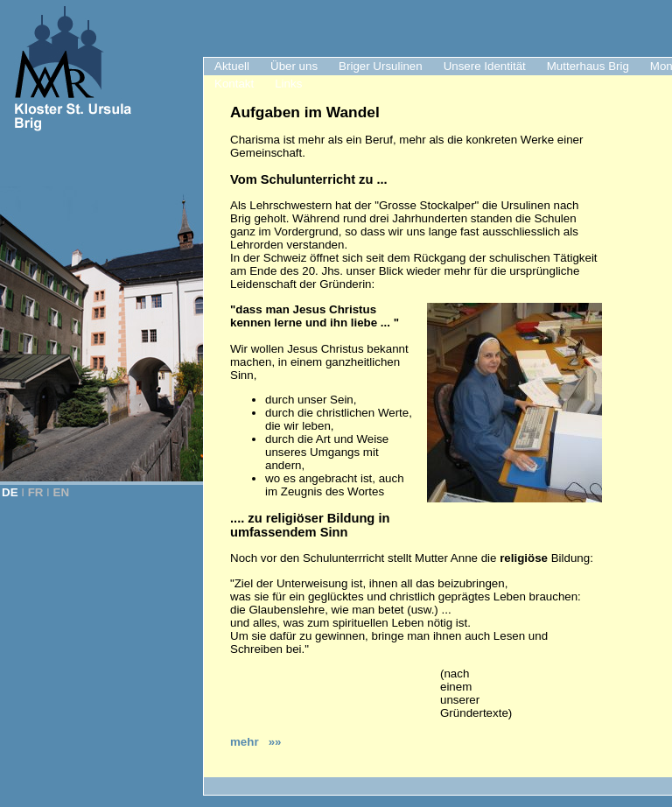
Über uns (294, 66)
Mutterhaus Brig (588, 66)
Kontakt (234, 84)
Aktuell (232, 66)
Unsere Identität (485, 66)
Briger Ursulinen (381, 66)
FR (36, 492)
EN (62, 492)
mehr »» (256, 742)
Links (288, 84)
